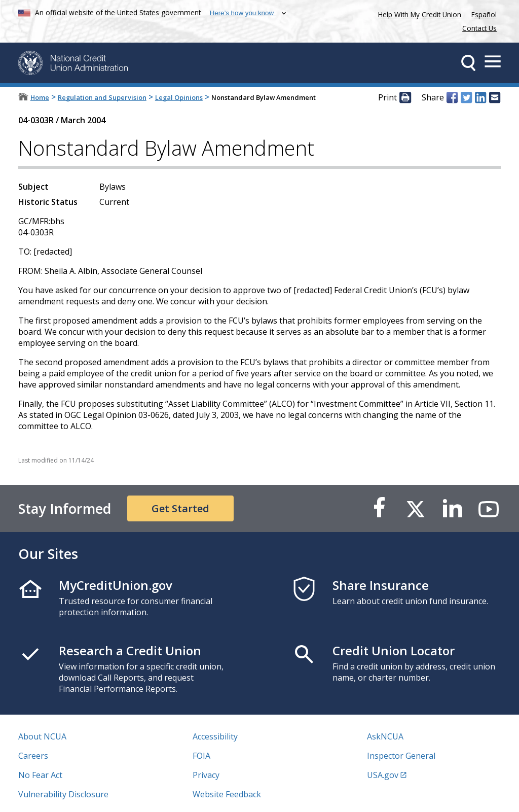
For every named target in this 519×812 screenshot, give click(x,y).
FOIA (201, 756)
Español (484, 14)
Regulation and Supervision (102, 97)
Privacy (206, 775)
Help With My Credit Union (418, 13)
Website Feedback (227, 794)
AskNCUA (385, 736)
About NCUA (42, 736)
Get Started (180, 508)
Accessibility (215, 736)
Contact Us (479, 28)
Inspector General (401, 756)
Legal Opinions (179, 97)
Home (40, 97)
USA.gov (383, 775)
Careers (33, 756)
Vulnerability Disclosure (63, 794)
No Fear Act (40, 775)
